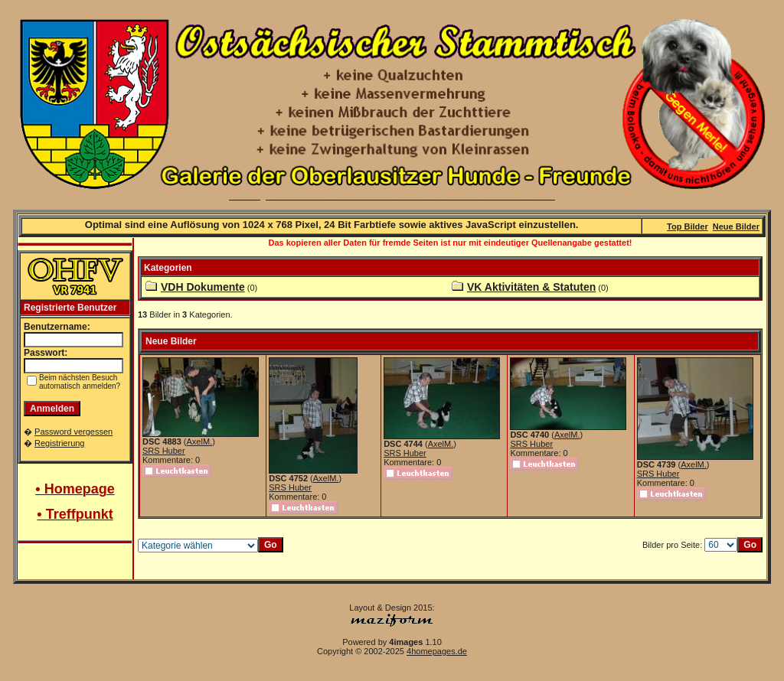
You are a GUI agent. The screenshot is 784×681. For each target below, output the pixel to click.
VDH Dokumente (203, 287)
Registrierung (59, 443)
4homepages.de (437, 651)
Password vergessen (73, 432)
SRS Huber (164, 451)
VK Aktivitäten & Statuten (531, 287)
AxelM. (200, 442)
